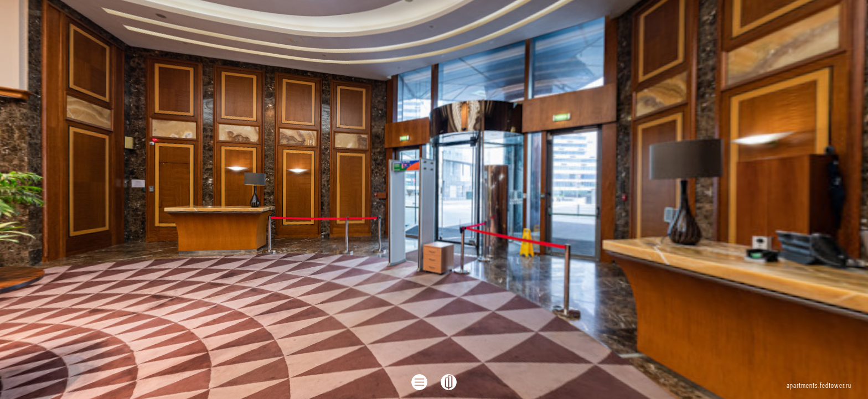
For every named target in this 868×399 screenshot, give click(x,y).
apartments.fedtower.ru (819, 386)
